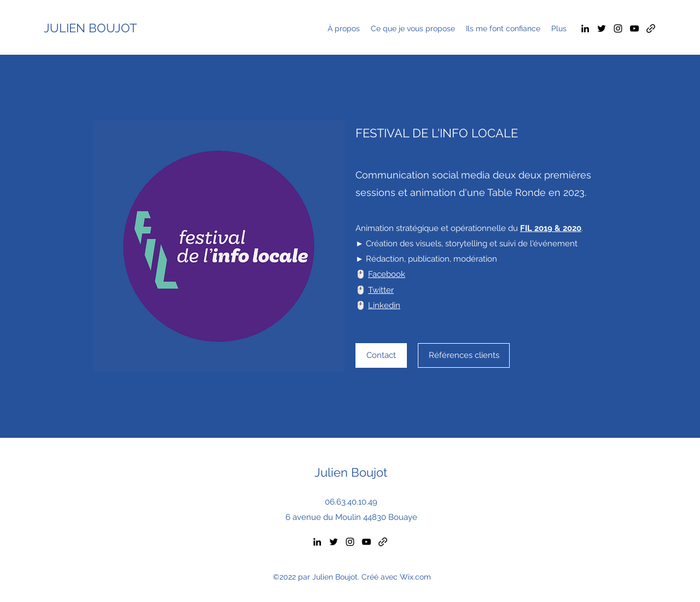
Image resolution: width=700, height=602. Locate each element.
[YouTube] (634, 28)
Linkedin (384, 305)
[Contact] (381, 355)
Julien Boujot (351, 472)
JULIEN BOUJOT (90, 28)
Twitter (381, 290)
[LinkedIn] (585, 28)
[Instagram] (618, 28)
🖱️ (362, 305)
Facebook (387, 274)
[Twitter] (602, 28)
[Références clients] (464, 355)
